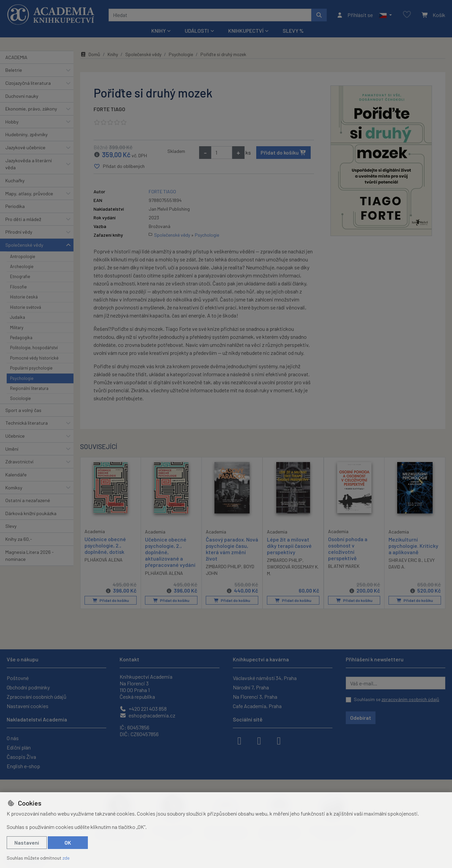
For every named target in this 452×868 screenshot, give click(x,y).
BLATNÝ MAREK (344, 566)
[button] (385, 15)
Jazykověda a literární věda (29, 164)
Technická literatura (27, 423)
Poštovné (18, 678)
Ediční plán (19, 747)
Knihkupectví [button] (246, 31)
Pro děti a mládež (23, 219)
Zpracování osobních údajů (37, 697)
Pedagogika (21, 338)
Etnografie (20, 276)
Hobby (12, 122)
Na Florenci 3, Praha (255, 697)
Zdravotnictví (19, 462)
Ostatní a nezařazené (28, 500)
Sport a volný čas (23, 410)
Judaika (18, 317)
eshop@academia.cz (147, 715)
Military (17, 328)
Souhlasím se (397, 699)
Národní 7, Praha (251, 687)
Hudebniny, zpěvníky (27, 134)
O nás (13, 738)
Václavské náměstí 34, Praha (265, 678)
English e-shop (23, 766)
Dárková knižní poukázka (31, 513)
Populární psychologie (31, 368)
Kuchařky (15, 180)
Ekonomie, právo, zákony (31, 109)
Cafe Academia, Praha (257, 706)
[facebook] (240, 740)
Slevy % (293, 31)
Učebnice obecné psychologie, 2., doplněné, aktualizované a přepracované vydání (170, 552)
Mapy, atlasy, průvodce (29, 193)
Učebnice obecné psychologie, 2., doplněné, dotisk (105, 545)
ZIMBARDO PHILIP (223, 566)
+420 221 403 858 (143, 709)
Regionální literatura (29, 388)
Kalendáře (16, 475)
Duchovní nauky (22, 96)
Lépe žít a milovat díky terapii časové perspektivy (289, 546)
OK (68, 842)
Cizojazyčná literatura (28, 83)
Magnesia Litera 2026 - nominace (30, 556)
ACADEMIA (16, 57)
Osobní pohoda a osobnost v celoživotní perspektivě (348, 549)
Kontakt (129, 659)
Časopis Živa (21, 757)
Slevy (11, 526)
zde (66, 858)
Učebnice (15, 436)
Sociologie (20, 398)
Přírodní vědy (19, 232)
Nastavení (27, 842)
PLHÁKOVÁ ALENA (104, 560)
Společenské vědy (24, 245)
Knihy (113, 54)
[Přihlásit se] (355, 15)
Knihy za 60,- (19, 539)
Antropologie (23, 256)
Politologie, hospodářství (34, 348)
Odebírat (361, 718)
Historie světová (26, 307)
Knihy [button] (159, 31)
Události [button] (197, 31)
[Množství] (222, 153)
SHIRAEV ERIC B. (405, 560)
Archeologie (22, 266)
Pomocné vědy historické (34, 358)
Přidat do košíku (283, 152)
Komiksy (14, 488)
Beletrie (14, 70)
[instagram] (259, 740)
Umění (12, 449)
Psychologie (22, 378)
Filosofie (18, 287)
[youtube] (279, 740)
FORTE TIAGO (109, 109)
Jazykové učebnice (25, 147)
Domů (90, 54)
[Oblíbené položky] (407, 15)
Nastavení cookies (28, 706)
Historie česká (24, 297)
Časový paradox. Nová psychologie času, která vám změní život (232, 549)
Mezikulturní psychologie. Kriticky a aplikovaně (413, 546)
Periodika (15, 206)
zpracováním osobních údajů (410, 699)
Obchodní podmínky (28, 687)
